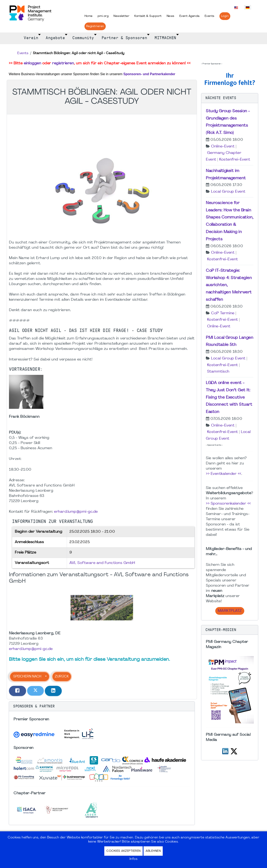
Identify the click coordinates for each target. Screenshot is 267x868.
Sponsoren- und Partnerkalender (149, 74)
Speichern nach (27, 677)
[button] (102, 706)
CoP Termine (223, 313)
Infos (134, 859)
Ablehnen (153, 851)
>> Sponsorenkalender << (228, 504)
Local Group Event (228, 192)
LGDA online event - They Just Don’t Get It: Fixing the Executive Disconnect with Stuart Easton (229, 397)
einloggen (33, 63)
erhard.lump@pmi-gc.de (76, 512)
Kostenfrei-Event (235, 160)
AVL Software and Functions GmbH (102, 563)
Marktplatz (230, 611)
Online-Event (223, 147)
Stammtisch (218, 372)
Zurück (62, 677)
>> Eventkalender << (224, 474)
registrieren (63, 63)
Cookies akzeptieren (123, 851)
